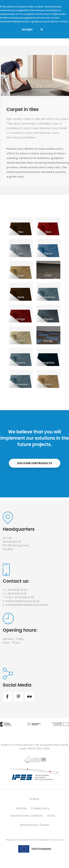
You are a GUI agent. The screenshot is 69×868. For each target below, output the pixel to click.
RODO (51, 816)
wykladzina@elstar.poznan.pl (30, 605)
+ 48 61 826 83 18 (16, 594)
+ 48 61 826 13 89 (23, 597)
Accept (27, 29)
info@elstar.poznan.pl (25, 601)
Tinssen (45, 825)
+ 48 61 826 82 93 (16, 590)
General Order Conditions (27, 816)
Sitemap (21, 808)
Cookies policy (40, 808)
